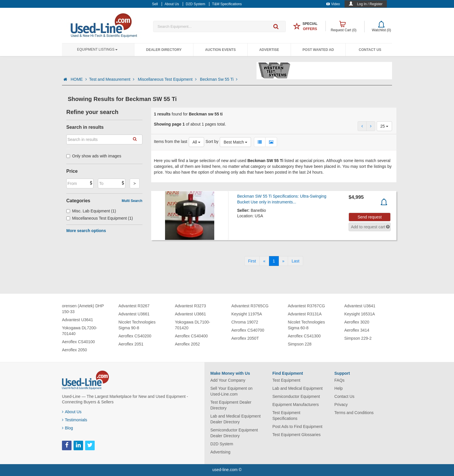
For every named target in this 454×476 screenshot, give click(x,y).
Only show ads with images (94, 156)
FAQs (339, 380)
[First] (252, 261)
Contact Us (370, 50)
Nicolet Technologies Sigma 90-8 (137, 325)
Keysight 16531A (360, 314)
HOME (79, 79)
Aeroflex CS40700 (248, 330)
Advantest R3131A (305, 314)
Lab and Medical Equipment (298, 388)
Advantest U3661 (134, 314)
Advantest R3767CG (306, 306)
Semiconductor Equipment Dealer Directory (234, 433)
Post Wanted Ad (318, 50)
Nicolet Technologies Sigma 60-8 (306, 325)
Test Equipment (287, 380)
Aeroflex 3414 (357, 330)
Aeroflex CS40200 (135, 336)
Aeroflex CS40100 (78, 342)
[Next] (283, 261)
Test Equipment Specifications (287, 416)
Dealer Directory (164, 50)
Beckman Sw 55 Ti (219, 79)
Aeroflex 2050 (74, 350)
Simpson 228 (300, 344)
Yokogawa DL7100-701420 (193, 325)
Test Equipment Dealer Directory (231, 405)
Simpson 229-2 (358, 338)
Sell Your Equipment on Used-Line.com (232, 391)
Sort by (212, 141)
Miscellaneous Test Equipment (168, 79)
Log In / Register (370, 4)
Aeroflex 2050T (245, 338)
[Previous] (264, 261)
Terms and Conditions (354, 413)
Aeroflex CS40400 (191, 336)
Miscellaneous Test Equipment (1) (100, 218)
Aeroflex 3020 (357, 322)
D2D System (222, 444)
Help (339, 388)
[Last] (295, 261)
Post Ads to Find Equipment (298, 427)
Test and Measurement (112, 79)
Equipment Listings (97, 49)
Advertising (220, 452)
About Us (72, 412)
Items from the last (171, 141)
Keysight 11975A (247, 314)
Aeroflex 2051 (131, 344)
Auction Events (220, 50)
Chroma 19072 (245, 322)
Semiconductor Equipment (296, 396)
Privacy (341, 405)
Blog (67, 428)
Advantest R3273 (190, 306)
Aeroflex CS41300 (304, 336)
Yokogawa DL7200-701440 (80, 331)
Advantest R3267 (134, 306)
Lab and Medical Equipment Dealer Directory (236, 419)
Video (333, 4)
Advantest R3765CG (250, 306)
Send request (370, 217)
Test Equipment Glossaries (297, 435)
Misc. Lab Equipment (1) (91, 211)
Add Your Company (228, 380)
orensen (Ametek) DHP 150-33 (83, 309)
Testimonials (75, 420)
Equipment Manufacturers (296, 405)
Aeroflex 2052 (187, 344)
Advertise (269, 50)
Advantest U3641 (77, 320)
